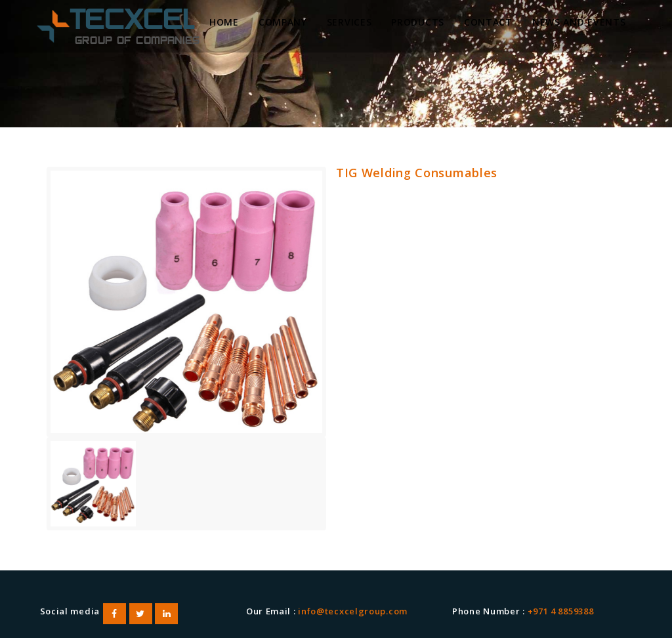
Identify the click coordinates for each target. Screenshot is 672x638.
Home (224, 22)
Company (283, 22)
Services (349, 22)
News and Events (579, 22)
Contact (488, 22)
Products (418, 22)
